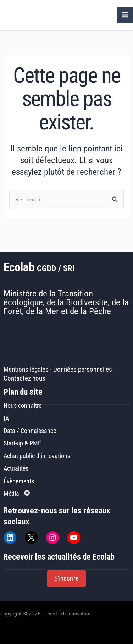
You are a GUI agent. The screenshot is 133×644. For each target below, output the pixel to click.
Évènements (19, 481)
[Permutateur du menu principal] (125, 15)
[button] (66, 579)
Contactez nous (24, 378)
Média (17, 493)
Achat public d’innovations (37, 456)
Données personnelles (83, 370)
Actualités (16, 468)
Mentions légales (26, 370)
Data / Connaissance (30, 431)
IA (6, 418)
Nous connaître (23, 406)
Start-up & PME (22, 443)
